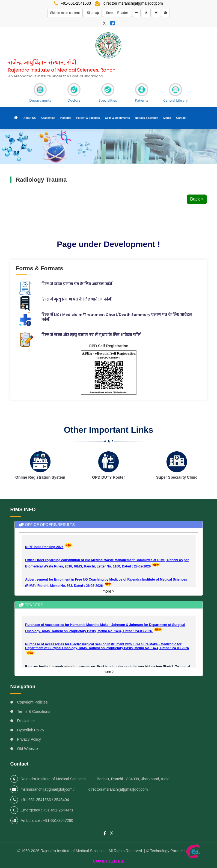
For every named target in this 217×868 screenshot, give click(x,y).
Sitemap (93, 13)
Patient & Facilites (88, 117)
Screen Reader (117, 13)
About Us (29, 117)
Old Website (28, 749)
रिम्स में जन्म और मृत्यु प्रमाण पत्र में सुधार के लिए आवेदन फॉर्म (91, 334)
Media (167, 117)
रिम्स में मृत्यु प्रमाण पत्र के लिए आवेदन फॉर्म (76, 298)
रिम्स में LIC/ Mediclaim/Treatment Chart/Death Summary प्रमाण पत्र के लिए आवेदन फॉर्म (117, 316)
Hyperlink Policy (31, 731)
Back (197, 198)
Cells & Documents (117, 117)
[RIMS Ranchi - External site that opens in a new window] (105, 23)
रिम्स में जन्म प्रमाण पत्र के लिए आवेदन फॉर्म (77, 283)
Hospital (66, 117)
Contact (181, 117)
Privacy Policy (29, 740)
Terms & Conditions (34, 712)
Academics (48, 117)
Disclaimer (26, 721)
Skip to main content (65, 13)
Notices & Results (146, 117)
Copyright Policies (32, 703)
